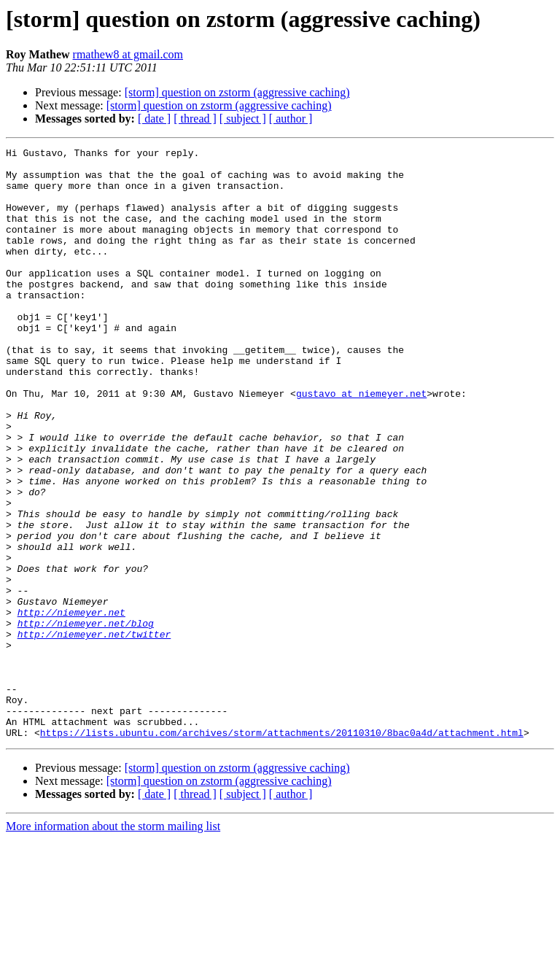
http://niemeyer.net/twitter (94, 732)
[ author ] (291, 119)
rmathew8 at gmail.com (128, 54)
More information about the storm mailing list (113, 944)
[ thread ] (195, 119)
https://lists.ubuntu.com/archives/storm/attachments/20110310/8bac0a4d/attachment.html (282, 851)
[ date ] (154, 119)
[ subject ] (243, 119)
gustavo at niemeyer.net (361, 443)
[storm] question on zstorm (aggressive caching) (237, 92)
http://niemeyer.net (71, 706)
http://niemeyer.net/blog (86, 719)
